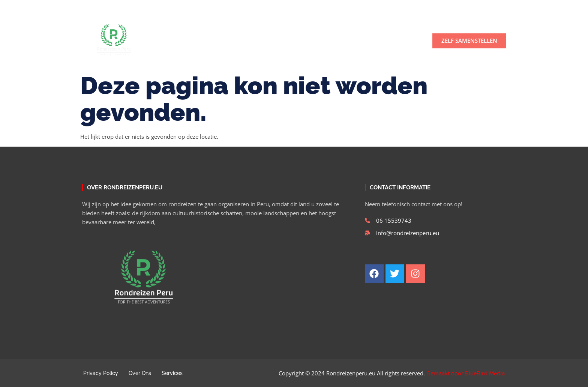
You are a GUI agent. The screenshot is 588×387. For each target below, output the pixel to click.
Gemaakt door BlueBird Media (466, 373)
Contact (401, 41)
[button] (498, 8)
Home (167, 41)
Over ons (202, 41)
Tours (242, 41)
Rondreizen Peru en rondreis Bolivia (322, 41)
